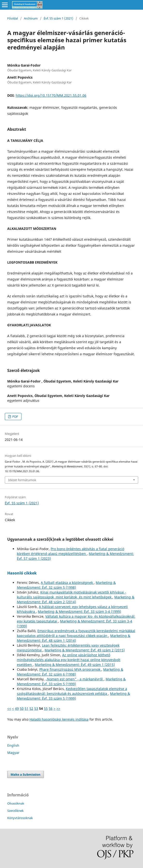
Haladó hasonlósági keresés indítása (59, 719)
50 (22, 708)
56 (51, 708)
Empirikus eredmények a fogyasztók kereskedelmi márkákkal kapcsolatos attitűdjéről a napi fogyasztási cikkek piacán (76, 633)
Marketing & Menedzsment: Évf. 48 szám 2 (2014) (76, 599)
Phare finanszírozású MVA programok (70, 669)
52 (31, 708)
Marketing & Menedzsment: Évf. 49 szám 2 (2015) (85, 650)
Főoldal (13, 18)
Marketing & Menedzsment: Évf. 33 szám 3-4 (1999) (79, 612)
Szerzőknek (15, 811)
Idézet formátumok (22, 480)
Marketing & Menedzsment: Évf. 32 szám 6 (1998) (70, 672)
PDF (15, 417)
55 (46, 708)
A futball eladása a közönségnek (67, 583)
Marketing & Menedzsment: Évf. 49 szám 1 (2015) (75, 665)
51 (27, 708)
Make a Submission (26, 774)
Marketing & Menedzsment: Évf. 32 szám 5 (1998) (66, 585)
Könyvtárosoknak (20, 818)
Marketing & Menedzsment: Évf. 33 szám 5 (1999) (71, 681)
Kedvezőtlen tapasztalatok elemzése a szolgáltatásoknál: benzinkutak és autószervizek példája (72, 691)
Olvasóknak (16, 803)
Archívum (31, 18)
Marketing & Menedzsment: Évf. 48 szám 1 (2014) (74, 638)
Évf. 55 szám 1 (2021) (58, 18)
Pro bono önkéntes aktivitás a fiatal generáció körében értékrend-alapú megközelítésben (71, 551)
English (13, 745)
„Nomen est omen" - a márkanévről (75, 679)
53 (36, 708)
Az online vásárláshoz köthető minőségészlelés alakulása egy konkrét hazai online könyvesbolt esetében (69, 660)
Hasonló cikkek (22, 573)
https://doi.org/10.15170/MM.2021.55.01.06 (51, 95)
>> (58, 708)
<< (9, 708)
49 (17, 708)
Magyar (13, 753)
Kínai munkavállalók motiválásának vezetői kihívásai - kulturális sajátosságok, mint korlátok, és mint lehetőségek (71, 595)
